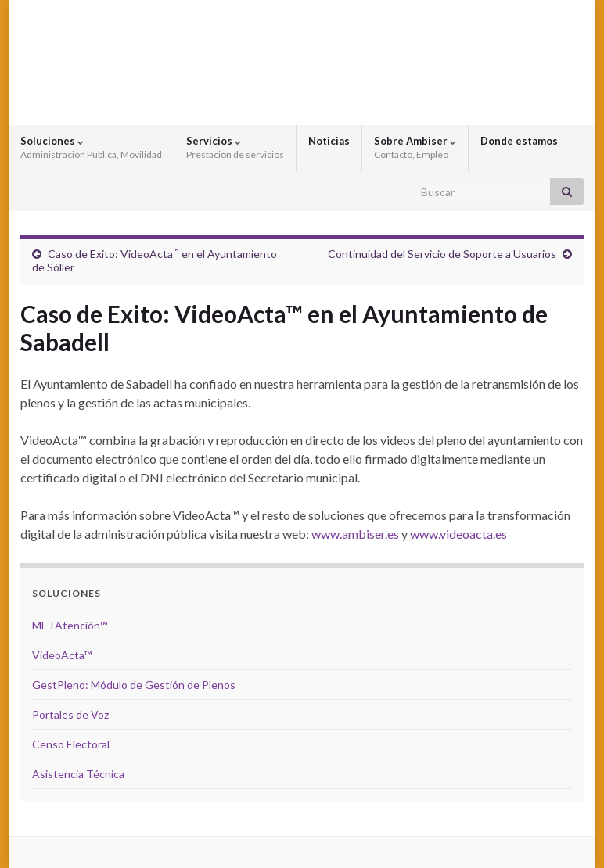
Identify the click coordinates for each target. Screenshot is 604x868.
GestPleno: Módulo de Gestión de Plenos (134, 685)
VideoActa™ (62, 655)
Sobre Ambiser (415, 147)
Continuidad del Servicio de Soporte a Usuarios (442, 254)
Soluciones (91, 147)
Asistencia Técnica (78, 774)
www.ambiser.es (355, 534)
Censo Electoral (71, 744)
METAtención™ (70, 625)
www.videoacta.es (458, 534)
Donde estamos (519, 141)
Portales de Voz (70, 714)
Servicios (235, 147)
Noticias (329, 141)
